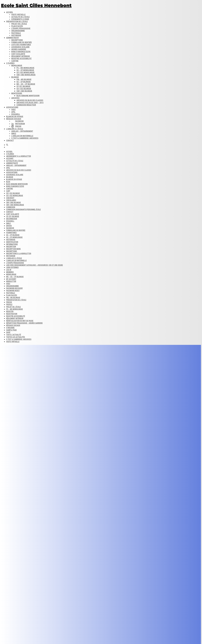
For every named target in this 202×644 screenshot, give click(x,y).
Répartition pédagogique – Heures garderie (24, 323)
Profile (9, 305)
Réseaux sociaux (14, 119)
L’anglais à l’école (15, 129)
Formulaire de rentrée (22, 42)
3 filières (10, 63)
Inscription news (13, 249)
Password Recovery (14, 288)
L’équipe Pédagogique (15, 263)
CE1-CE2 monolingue (25, 72)
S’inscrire (10, 328)
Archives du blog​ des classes (30, 100)
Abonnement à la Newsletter (19, 156)
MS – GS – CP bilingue (26, 84)
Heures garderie (19, 49)
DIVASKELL (16, 114)
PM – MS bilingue (24, 79)
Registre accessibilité (21, 59)
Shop (8, 332)
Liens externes (12, 267)
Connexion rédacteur (26, 105)
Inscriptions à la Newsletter (19, 254)
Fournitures (11, 233)
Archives (15, 98)
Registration (12, 314)
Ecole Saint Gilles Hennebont (36, 5)
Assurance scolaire (20, 47)
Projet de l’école (19, 24)
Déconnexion (12, 219)
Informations (12, 244)
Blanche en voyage (15, 117)
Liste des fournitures (21, 45)
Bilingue (15, 77)
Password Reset (13, 291)
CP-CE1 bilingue (23, 86)
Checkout (10, 198)
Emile (14, 134)
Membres (10, 272)
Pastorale (16, 33)
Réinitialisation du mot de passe (20, 321)
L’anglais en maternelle (22, 136)
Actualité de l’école (20, 17)
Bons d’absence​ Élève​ (21, 52)
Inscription (11, 247)
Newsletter (11, 281)
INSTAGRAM (11, 256)
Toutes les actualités (16, 337)
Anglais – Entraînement (22, 131)
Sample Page (11, 330)
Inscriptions (17, 40)
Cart (8, 191)
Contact (10, 140)
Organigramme (18, 31)
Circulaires (11, 200)
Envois (9, 226)
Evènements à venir (20, 19)
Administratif (12, 38)
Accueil (10, 12)
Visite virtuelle (18, 15)
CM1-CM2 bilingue (24, 91)
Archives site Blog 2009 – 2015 (30, 103)
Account (10, 159)
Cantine (15, 61)
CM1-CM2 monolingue (26, 75)
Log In (9, 270)
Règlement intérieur (21, 56)
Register (10, 312)
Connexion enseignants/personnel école (23, 210)
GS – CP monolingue (25, 70)
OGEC (14, 110)
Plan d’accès (17, 26)
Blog (8, 182)
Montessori (17, 93)
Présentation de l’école (17, 22)
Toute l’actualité (14, 335)
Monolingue (17, 66)
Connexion (11, 207)
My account (11, 279)
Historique (16, 35)
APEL (13, 112)
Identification (12, 242)
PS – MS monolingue (25, 68)
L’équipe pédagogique (21, 28)
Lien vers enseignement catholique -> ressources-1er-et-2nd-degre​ (35, 265)
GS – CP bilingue (24, 82)
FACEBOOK (10, 228)
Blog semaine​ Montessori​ (28, 96)
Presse (9, 302)
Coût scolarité (18, 54)
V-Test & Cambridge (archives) (25, 138)
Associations (12, 107)
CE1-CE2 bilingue (24, 89)
